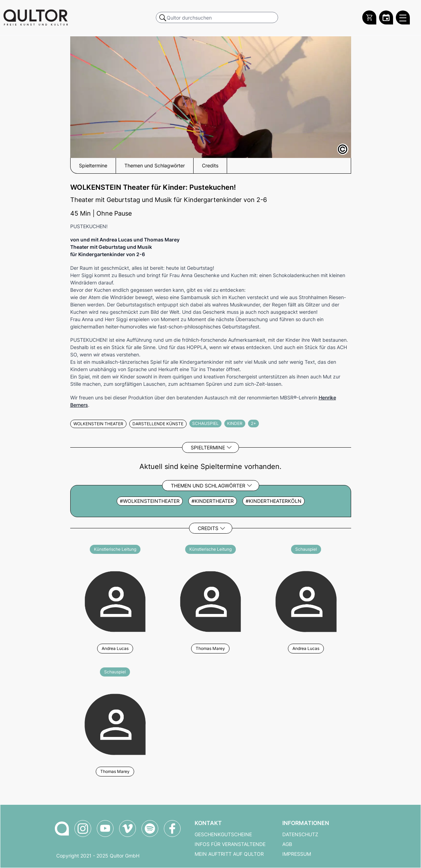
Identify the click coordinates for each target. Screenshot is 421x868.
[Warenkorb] (369, 17)
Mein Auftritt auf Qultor (229, 854)
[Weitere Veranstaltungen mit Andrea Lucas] (115, 601)
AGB (287, 844)
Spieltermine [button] (93, 166)
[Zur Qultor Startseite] (36, 17)
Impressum (297, 854)
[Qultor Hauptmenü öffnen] (403, 17)
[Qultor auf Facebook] (172, 829)
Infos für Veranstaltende (230, 844)
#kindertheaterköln (274, 501)
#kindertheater (213, 501)
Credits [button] (210, 166)
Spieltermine (208, 447)
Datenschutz (300, 834)
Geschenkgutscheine (223, 834)
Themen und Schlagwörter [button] (155, 166)
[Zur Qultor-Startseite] (62, 829)
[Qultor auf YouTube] (105, 829)
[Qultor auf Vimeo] (128, 829)
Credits (208, 528)
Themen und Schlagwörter (208, 486)
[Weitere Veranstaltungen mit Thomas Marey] (210, 601)
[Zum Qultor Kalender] (386, 17)
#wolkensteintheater (150, 501)
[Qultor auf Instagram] (83, 829)
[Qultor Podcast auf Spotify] (150, 829)
